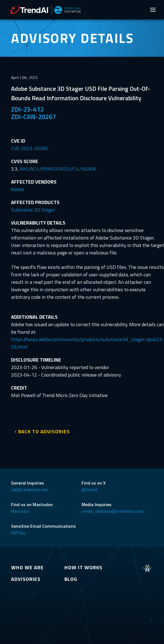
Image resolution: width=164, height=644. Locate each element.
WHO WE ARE (27, 567)
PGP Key (18, 533)
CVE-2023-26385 (30, 148)
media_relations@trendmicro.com (113, 511)
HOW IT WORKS (83, 567)
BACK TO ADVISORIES (44, 432)
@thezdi (89, 490)
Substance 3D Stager (33, 210)
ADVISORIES (26, 579)
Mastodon (20, 511)
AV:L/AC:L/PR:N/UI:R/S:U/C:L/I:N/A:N (58, 169)
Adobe (18, 189)
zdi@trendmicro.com (30, 490)
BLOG (71, 579)
